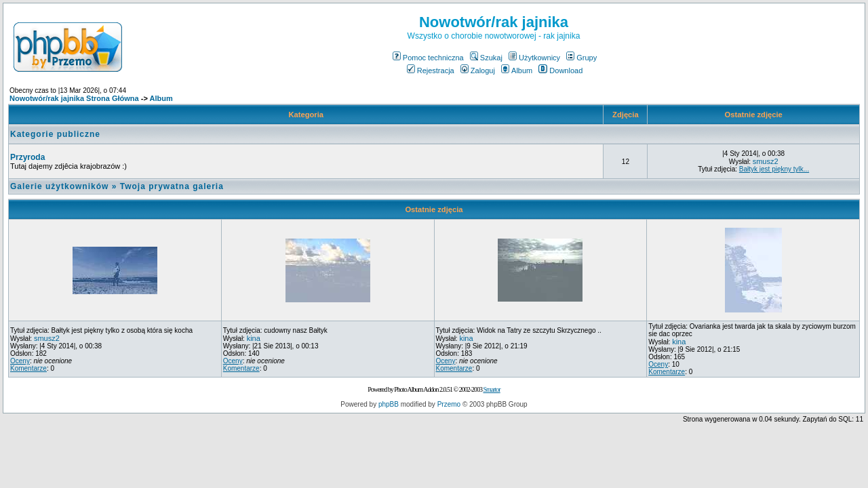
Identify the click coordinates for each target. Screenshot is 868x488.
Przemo (449, 404)
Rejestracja (431, 70)
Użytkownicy (534, 58)
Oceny (20, 361)
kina (254, 338)
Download (560, 70)
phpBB (389, 404)
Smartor (491, 389)
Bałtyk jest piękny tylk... (774, 169)
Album (517, 70)
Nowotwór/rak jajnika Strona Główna (74, 98)
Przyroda (27, 157)
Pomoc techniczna (428, 58)
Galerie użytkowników (59, 186)
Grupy (581, 58)
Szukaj (486, 58)
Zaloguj (478, 70)
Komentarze (28, 368)
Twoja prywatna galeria (172, 186)
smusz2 (766, 161)
